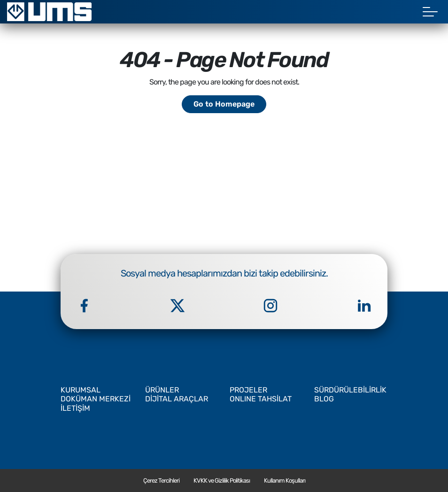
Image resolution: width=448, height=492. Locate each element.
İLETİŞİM (75, 408)
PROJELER (248, 390)
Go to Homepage (224, 104)
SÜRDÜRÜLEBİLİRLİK (350, 390)
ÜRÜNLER (162, 390)
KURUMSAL (81, 390)
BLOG (324, 399)
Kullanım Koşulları (285, 480)
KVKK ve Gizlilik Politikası (222, 480)
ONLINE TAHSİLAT (261, 399)
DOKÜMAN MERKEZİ (96, 399)
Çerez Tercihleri (161, 480)
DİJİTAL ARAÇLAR (177, 399)
